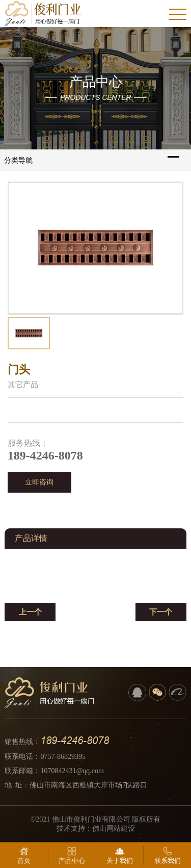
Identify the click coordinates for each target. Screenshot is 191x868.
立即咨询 (39, 482)
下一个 (161, 612)
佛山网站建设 (114, 828)
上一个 (30, 612)
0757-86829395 (63, 757)
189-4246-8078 (75, 741)
